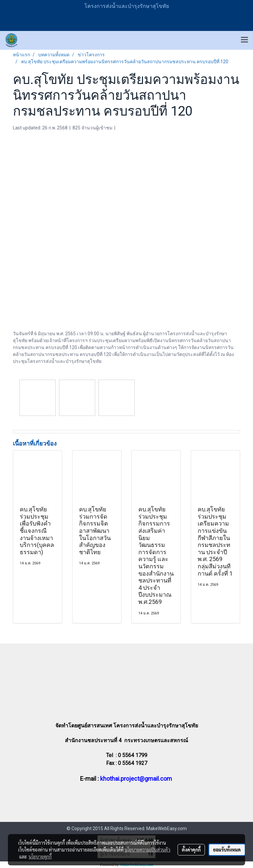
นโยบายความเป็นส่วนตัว (147, 850)
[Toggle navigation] (244, 40)
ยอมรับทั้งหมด (227, 850)
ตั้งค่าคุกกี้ (191, 850)
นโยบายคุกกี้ (40, 856)
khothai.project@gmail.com (136, 779)
